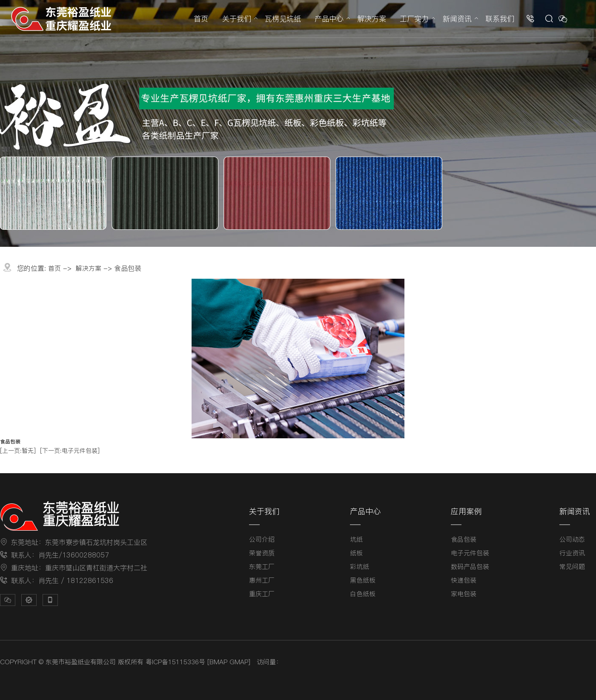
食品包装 (464, 539)
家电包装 (464, 594)
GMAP (239, 662)
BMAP (218, 662)
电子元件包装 (470, 553)
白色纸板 (363, 594)
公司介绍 (262, 539)
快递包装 (464, 580)
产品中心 (329, 19)
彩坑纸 (360, 567)
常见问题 (572, 567)
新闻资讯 (457, 19)
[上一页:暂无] (18, 451)
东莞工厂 (262, 567)
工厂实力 (414, 19)
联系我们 (500, 19)
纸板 (356, 553)
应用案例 (466, 511)
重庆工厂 (262, 594)
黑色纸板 (363, 580)
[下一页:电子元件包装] (70, 451)
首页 (201, 19)
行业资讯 (572, 553)
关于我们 (237, 19)
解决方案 (372, 19)
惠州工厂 (262, 580)
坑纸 (356, 539)
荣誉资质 (262, 553)
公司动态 (572, 539)
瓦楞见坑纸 (283, 19)
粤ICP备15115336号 (175, 662)
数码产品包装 (470, 567)
